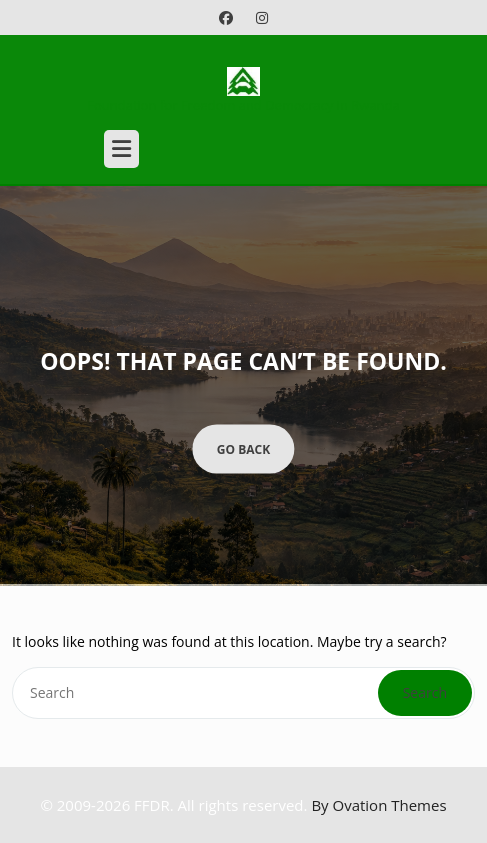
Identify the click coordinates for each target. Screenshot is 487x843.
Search (425, 692)
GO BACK (243, 448)
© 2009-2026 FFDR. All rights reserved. (243, 805)
